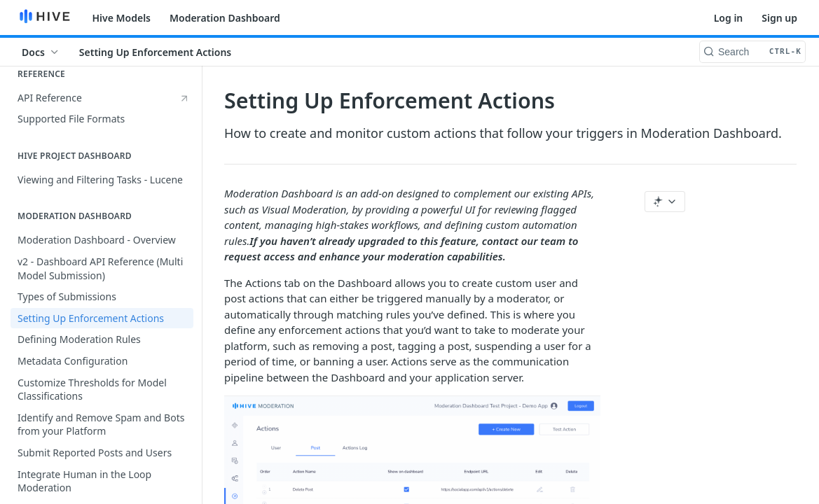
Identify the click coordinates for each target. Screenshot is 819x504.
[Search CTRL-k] (752, 52)
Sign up (779, 18)
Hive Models (122, 18)
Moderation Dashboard (225, 18)
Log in (729, 18)
